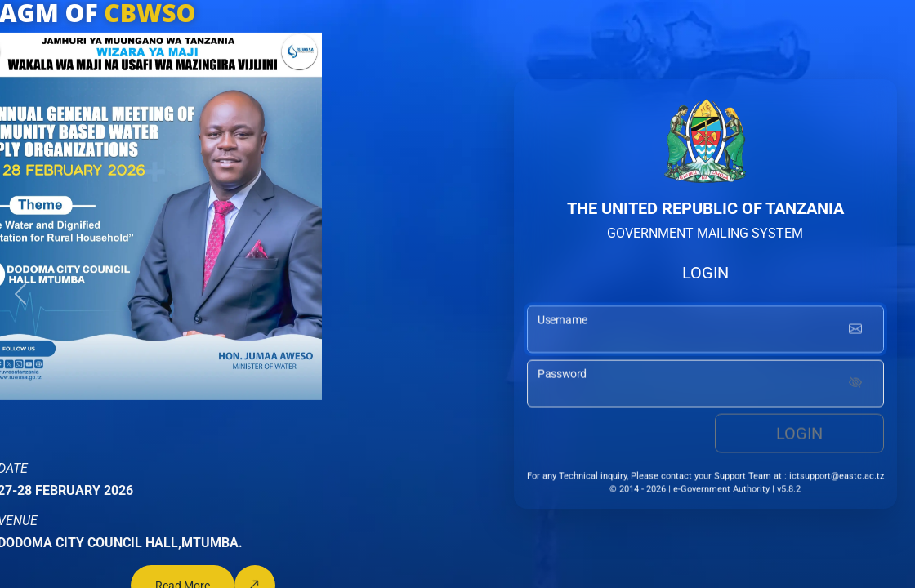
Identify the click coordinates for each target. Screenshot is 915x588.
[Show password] (855, 386)
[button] (20, 294)
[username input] (705, 332)
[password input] (705, 386)
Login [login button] (799, 436)
